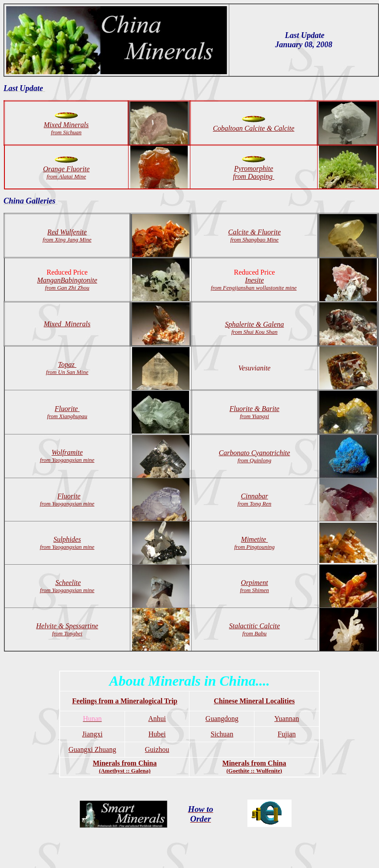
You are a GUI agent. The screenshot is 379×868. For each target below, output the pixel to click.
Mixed (53, 125)
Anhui (157, 719)
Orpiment (254, 586)
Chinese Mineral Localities (254, 701)
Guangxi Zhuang (92, 749)
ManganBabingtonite (67, 280)
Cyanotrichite (254, 453)
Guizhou (157, 749)
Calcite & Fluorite (254, 236)
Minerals (70, 128)
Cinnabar (254, 496)
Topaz (67, 364)
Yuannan (287, 719)
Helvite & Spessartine (67, 629)
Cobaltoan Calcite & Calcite (254, 128)
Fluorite (67, 412)
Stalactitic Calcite (254, 626)
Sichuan (222, 734)
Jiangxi (92, 734)
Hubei (157, 734)
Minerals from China (125, 767)
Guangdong (222, 719)
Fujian (287, 734)
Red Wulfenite (67, 236)
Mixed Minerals (67, 324)
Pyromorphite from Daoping (254, 172)
